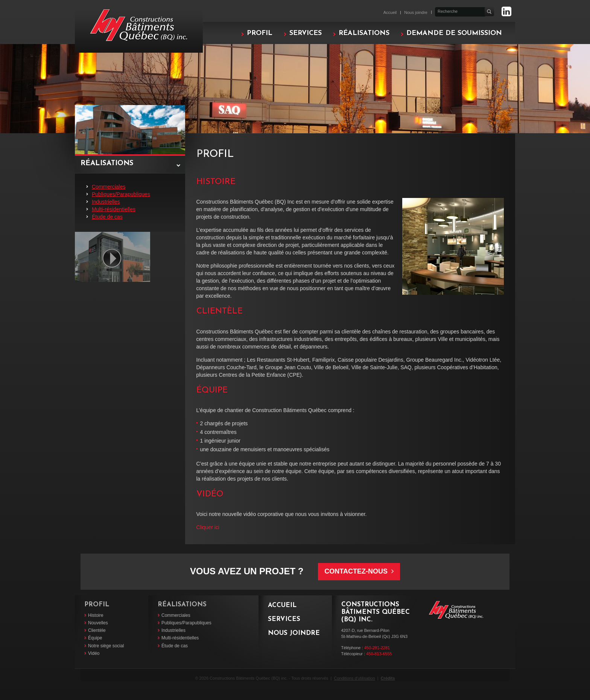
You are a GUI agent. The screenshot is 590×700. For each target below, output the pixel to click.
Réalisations (364, 33)
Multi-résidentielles (114, 209)
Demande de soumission (454, 33)
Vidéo (94, 653)
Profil (260, 33)
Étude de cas (107, 217)
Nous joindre (416, 12)
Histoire (96, 615)
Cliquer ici (208, 527)
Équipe (95, 638)
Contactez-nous (359, 571)
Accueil (390, 12)
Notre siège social (106, 646)
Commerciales (109, 187)
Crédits (388, 678)
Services (306, 33)
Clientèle (97, 630)
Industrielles (106, 202)
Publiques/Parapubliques (121, 194)
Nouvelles (98, 623)
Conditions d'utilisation (354, 678)
